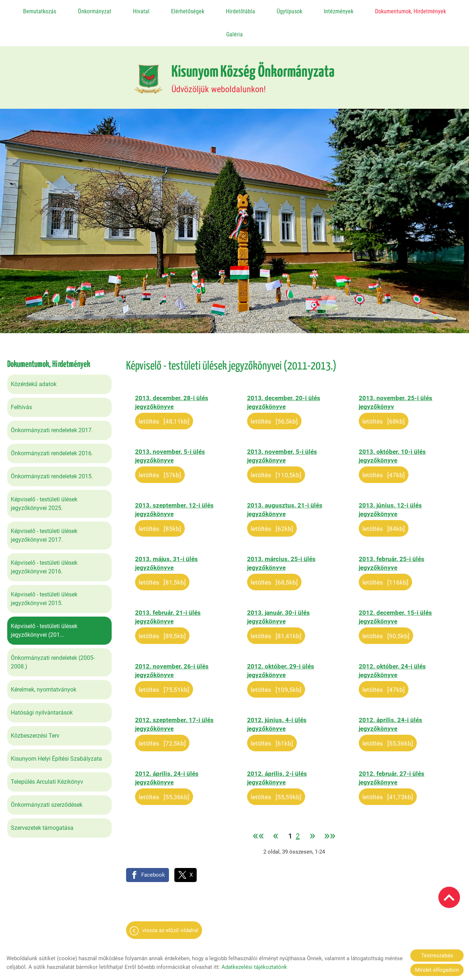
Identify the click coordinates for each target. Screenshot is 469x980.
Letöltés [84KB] (384, 502)
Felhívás (21, 381)
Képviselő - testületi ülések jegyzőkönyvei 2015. (44, 572)
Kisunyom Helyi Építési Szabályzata (56, 732)
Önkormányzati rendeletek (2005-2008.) (53, 636)
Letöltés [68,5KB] (274, 556)
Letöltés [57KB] (160, 448)
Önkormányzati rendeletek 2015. (52, 450)
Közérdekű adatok (34, 357)
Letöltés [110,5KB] (276, 448)
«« (258, 809)
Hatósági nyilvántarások (42, 686)
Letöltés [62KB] (272, 502)
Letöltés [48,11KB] (164, 395)
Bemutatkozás (40, 11)
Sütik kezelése (328, 940)
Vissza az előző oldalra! (170, 904)
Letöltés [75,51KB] (164, 663)
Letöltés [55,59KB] (276, 770)
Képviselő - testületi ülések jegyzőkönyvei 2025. (44, 477)
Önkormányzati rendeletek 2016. (52, 427)
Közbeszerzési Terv (35, 709)
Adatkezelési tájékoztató (234, 940)
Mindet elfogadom (437, 970)
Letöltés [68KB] (384, 395)
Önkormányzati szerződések (47, 778)
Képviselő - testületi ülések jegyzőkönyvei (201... (44, 604)
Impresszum (287, 940)
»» (330, 809)
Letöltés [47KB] (384, 448)
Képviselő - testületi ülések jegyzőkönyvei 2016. (44, 540)
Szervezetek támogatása (42, 801)
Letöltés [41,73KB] (388, 770)
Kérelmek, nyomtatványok (44, 663)
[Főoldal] (149, 53)
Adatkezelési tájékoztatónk (254, 967)
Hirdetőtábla (240, 11)
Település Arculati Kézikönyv (47, 755)
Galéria (234, 34)
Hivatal (141, 11)
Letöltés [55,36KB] (388, 717)
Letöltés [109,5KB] (276, 663)
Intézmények (339, 11)
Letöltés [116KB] (385, 556)
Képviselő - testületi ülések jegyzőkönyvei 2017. (44, 509)
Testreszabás (437, 956)
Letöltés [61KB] (272, 717)
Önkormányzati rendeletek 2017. (52, 404)
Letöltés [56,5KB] (274, 395)
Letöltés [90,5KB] (386, 609)
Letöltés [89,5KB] (162, 609)
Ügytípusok (289, 11)
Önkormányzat (95, 11)
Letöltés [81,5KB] (162, 556)
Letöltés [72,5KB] (162, 717)
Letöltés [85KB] (160, 502)
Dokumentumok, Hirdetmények (410, 11)
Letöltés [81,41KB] (276, 609)
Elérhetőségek (188, 11)
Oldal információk (174, 940)
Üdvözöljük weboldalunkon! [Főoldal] (253, 53)
